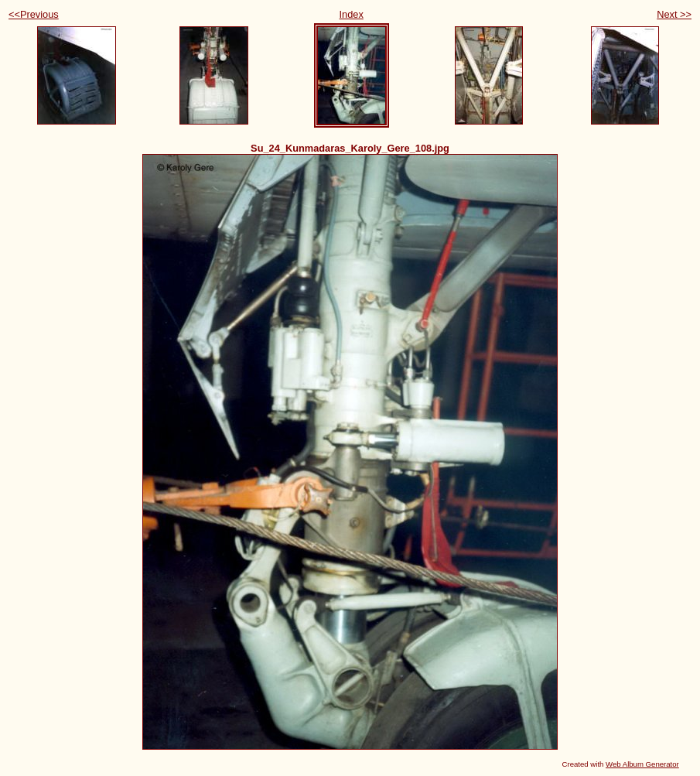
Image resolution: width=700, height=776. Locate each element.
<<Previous (34, 14)
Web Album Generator (642, 764)
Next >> (674, 14)
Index (352, 14)
